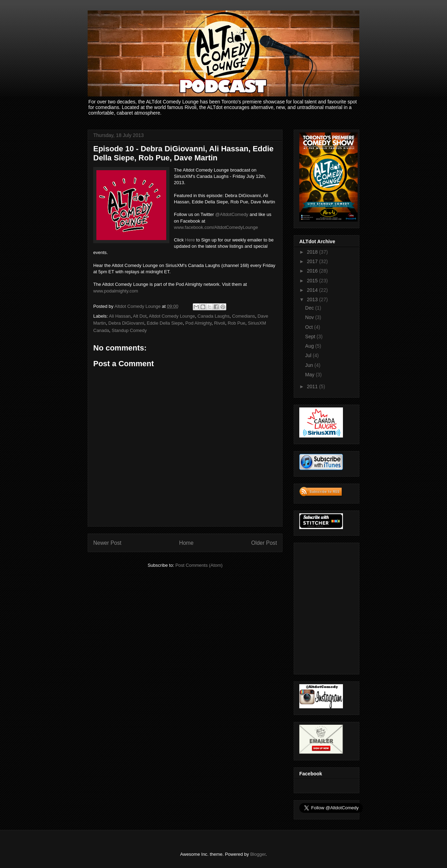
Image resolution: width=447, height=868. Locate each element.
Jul (309, 355)
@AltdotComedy (232, 214)
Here (190, 240)
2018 (313, 252)
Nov (310, 317)
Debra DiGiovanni (126, 323)
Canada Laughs (214, 316)
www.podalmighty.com (116, 291)
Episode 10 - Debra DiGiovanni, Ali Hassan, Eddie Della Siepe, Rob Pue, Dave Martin (183, 153)
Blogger (258, 854)
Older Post (264, 543)
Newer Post (107, 543)
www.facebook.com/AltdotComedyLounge (216, 227)
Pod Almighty (199, 323)
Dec (310, 308)
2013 (313, 299)
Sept (311, 337)
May (310, 375)
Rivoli (220, 323)
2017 (313, 261)
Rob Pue (237, 323)
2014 (313, 290)
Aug (310, 346)
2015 (313, 281)
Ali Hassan (120, 316)
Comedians (244, 316)
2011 (313, 386)
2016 (313, 271)
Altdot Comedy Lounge (172, 316)
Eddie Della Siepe (165, 323)
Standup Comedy (129, 330)
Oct (310, 327)
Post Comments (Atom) (199, 565)
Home (186, 543)
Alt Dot (140, 316)
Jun (310, 365)
